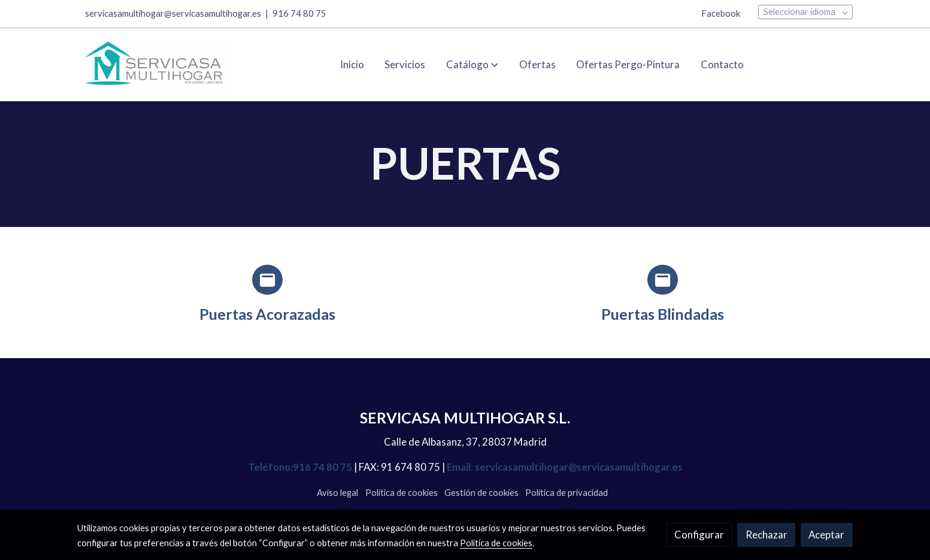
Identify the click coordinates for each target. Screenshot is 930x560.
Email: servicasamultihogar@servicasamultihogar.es (564, 467)
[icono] (267, 280)
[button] (472, 65)
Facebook (721, 13)
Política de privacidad (567, 493)
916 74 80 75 (299, 13)
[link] (154, 65)
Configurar (699, 535)
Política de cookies (402, 493)
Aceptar (826, 535)
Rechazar (767, 535)
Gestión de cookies (481, 493)
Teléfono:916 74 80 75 (300, 467)
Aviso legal (337, 493)
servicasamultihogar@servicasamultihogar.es (173, 13)
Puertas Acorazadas (267, 314)
